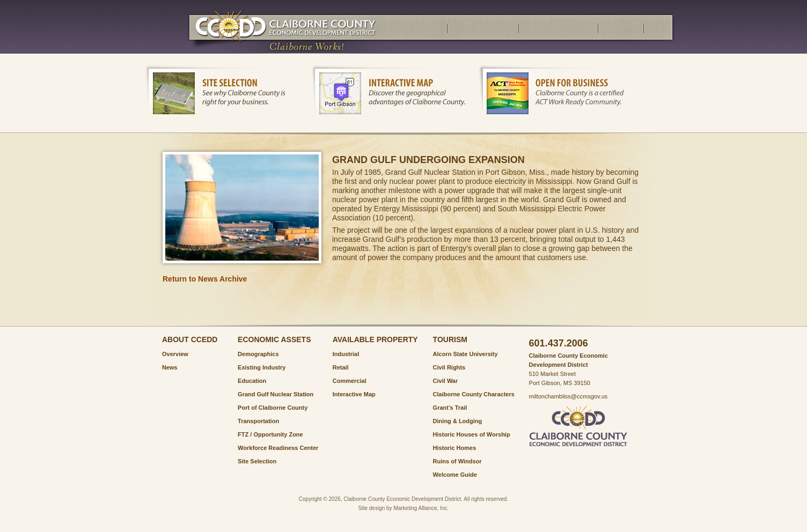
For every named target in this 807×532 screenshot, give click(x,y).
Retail (341, 367)
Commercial (350, 381)
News (170, 367)
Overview (175, 354)
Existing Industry (262, 367)
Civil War (446, 381)
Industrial (346, 354)
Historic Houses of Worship (472, 434)
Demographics (258, 354)
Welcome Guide (455, 475)
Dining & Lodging (458, 421)
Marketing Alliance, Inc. (421, 508)
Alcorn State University (465, 354)
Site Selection (257, 461)
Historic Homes (455, 448)
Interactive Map (354, 394)
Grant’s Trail (450, 408)
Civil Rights (449, 367)
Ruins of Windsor (457, 461)
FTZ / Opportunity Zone (270, 434)
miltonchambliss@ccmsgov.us (568, 396)
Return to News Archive (205, 279)
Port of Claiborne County (273, 408)
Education (252, 381)
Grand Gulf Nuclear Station (276, 394)
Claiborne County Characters (474, 394)
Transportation (258, 421)
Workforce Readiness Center (278, 448)
